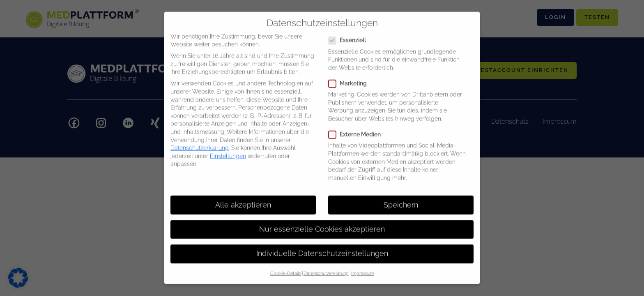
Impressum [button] (363, 268)
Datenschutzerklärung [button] (326, 268)
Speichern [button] (401, 199)
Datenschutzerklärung (200, 143)
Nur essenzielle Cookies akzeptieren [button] (322, 224)
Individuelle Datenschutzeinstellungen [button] (322, 248)
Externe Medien (357, 129)
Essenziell (350, 35)
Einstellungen (228, 150)
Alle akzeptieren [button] (243, 199)
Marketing (350, 78)
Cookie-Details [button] (286, 268)
